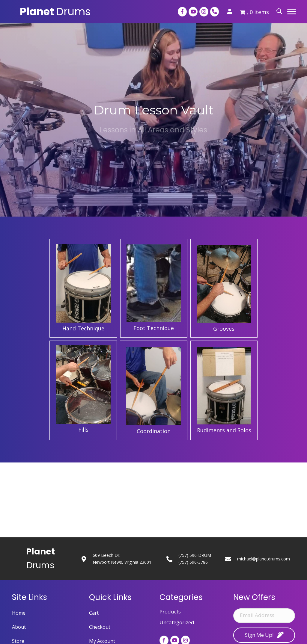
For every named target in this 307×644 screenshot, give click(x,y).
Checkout (100, 627)
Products (170, 612)
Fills (83, 430)
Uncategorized (177, 622)
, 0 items (255, 12)
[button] (292, 12)
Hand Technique (83, 328)
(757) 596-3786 (193, 562)
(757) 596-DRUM (195, 555)
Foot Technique (154, 328)
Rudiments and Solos (224, 430)
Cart (94, 613)
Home (19, 613)
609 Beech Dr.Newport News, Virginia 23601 (122, 559)
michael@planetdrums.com (264, 559)
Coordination (154, 431)
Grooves (224, 329)
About (19, 627)
